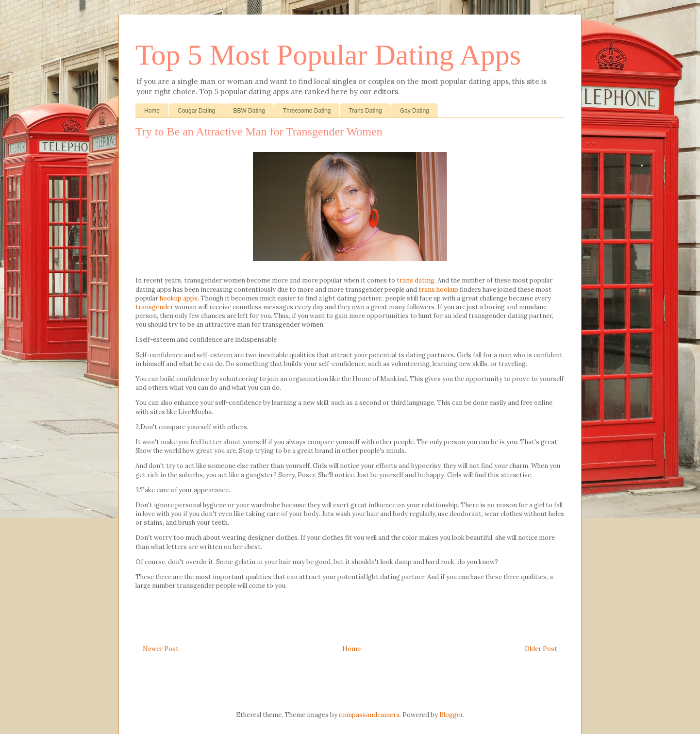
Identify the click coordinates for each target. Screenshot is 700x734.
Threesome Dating (307, 111)
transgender (154, 307)
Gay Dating (415, 111)
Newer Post (161, 649)
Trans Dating (365, 111)
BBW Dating (249, 111)
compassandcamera (369, 715)
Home (152, 111)
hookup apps (179, 298)
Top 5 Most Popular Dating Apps (328, 55)
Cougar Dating (196, 111)
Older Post (541, 649)
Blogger (451, 715)
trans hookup (438, 290)
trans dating (416, 280)
